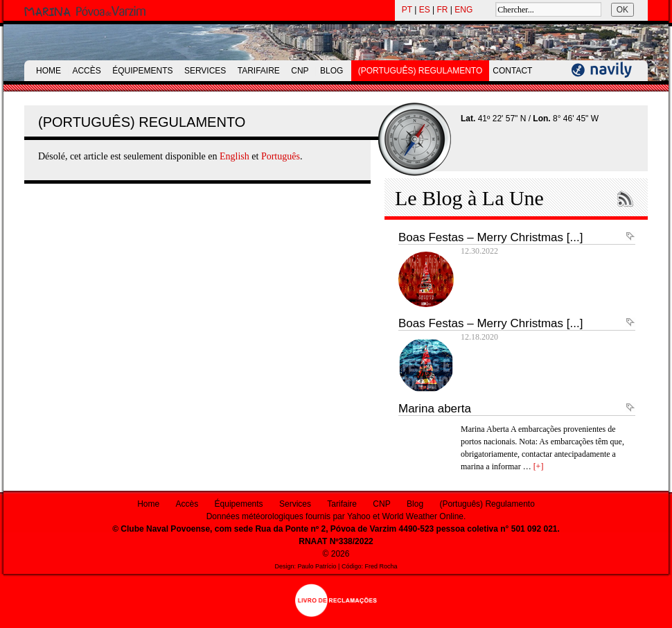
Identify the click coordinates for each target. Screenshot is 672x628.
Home (48, 71)
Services (205, 71)
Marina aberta (435, 409)
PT (407, 10)
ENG (463, 10)
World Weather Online (423, 516)
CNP (300, 71)
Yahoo (359, 516)
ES (425, 10)
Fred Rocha (381, 566)
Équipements (142, 71)
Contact (512, 71)
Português (281, 156)
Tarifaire (259, 71)
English (235, 156)
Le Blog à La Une (469, 198)
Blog (331, 71)
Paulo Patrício (317, 566)
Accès (86, 71)
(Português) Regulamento (421, 71)
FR (443, 10)
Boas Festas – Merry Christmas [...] (490, 237)
